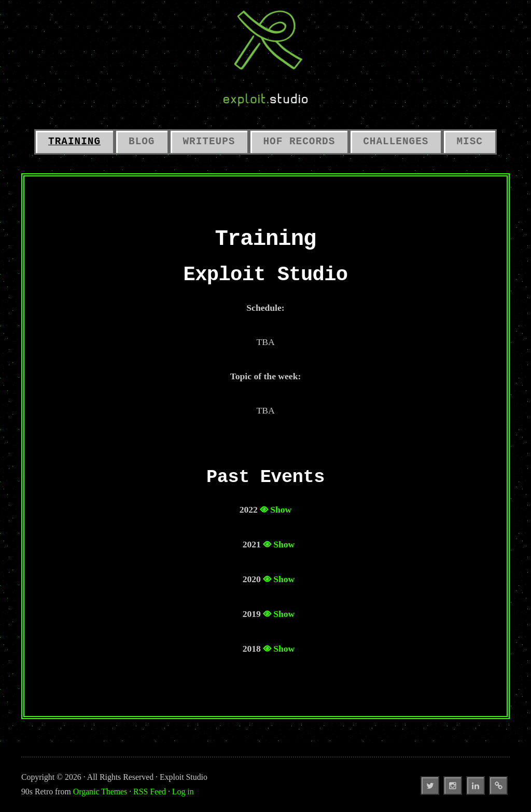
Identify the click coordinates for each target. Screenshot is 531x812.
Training (74, 142)
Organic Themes (100, 792)
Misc (469, 142)
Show (281, 510)
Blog (142, 142)
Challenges (396, 142)
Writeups (209, 142)
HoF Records (299, 142)
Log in (183, 792)
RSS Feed (150, 792)
